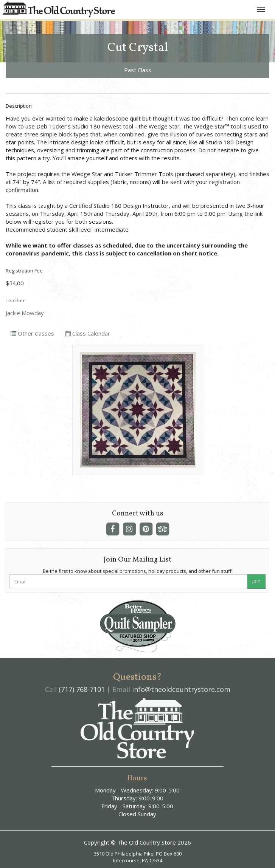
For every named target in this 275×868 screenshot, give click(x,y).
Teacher (15, 300)
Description (19, 106)
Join (256, 581)
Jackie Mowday (25, 313)
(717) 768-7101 (82, 689)
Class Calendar (88, 333)
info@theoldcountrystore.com (181, 689)
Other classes (32, 333)
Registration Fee (24, 271)
